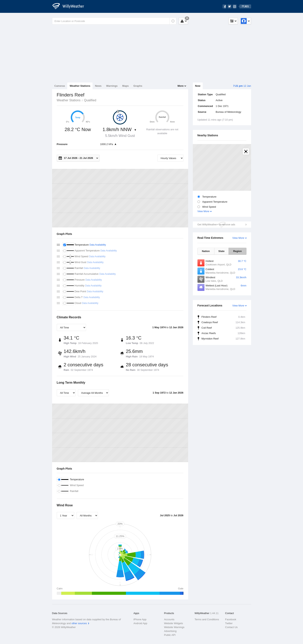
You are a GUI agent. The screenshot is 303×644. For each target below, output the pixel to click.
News (98, 86)
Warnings (112, 86)
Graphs (138, 86)
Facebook (231, 619)
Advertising (170, 631)
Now (198, 86)
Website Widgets (173, 623)
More (180, 86)
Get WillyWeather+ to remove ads (216, 224)
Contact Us (231, 627)
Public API (170, 635)
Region (238, 251)
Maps (125, 86)
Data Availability (98, 245)
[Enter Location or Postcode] (114, 21)
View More (203, 211)
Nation (206, 251)
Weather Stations (80, 86)
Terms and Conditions (207, 619)
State (221, 251)
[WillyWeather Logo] (70, 6)
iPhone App (140, 619)
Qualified (90, 100)
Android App (140, 623)
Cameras (60, 86)
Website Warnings (174, 627)
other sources (79, 623)
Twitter (229, 623)
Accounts (169, 619)
